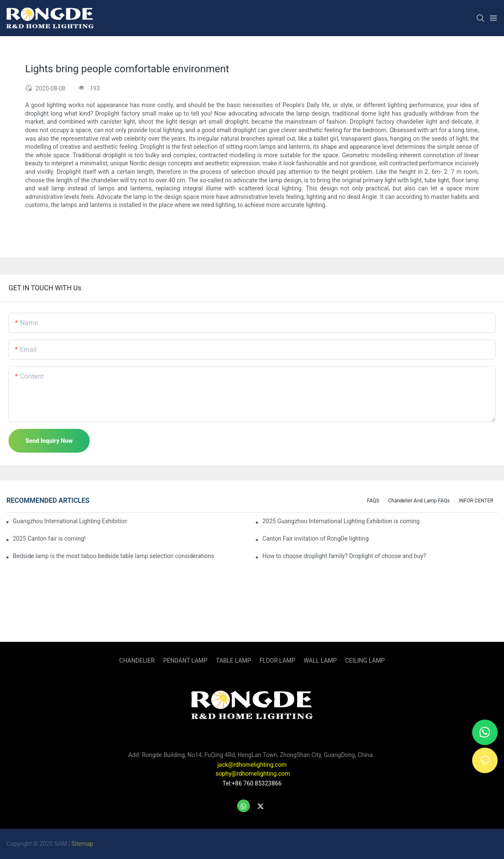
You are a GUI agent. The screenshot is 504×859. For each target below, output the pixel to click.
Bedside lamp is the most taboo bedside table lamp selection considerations (113, 556)
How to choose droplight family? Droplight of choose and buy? (344, 556)
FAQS (373, 501)
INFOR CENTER (476, 501)
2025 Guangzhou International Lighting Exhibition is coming (341, 521)
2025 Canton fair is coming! (49, 539)
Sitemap (82, 844)
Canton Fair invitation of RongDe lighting (315, 539)
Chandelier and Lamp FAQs (419, 501)
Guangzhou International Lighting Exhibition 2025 (70, 521)
